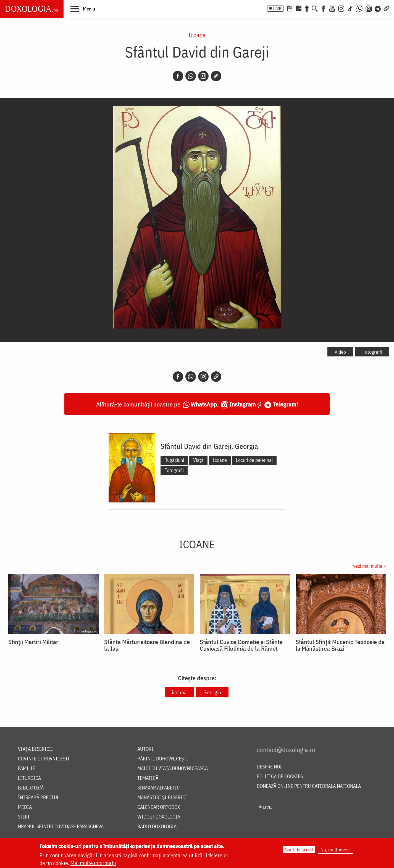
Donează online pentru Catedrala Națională (309, 786)
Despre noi (269, 767)
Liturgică (29, 778)
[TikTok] (350, 8)
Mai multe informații (93, 863)
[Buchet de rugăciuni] (307, 8)
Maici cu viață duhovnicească (173, 769)
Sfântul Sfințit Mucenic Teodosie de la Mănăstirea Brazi (340, 645)
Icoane (197, 35)
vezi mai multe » (369, 566)
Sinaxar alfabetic (158, 788)
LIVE (277, 9)
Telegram (285, 404)
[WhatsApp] (359, 8)
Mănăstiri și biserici (162, 798)
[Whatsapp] (191, 76)
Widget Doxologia (159, 817)
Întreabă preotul (39, 798)
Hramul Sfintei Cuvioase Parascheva (61, 827)
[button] (83, 9)
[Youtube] (332, 8)
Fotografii (372, 352)
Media (25, 807)
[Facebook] (323, 8)
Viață (198, 460)
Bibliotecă (31, 788)
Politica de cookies (280, 777)
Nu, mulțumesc (336, 850)
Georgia (212, 692)
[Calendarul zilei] (299, 8)
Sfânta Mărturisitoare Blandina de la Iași (147, 645)
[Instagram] (341, 8)
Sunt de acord (299, 850)
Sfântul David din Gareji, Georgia (209, 446)
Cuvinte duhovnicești (44, 759)
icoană (179, 692)
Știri (24, 817)
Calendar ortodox (159, 807)
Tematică (148, 778)
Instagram (243, 404)
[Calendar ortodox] (290, 8)
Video (340, 352)
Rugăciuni (174, 460)
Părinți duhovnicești (163, 759)
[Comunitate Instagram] (369, 8)
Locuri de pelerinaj (254, 460)
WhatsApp (204, 404)
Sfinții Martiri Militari (34, 642)
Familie (27, 769)
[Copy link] (216, 76)
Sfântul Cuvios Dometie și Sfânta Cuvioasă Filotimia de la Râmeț (241, 645)
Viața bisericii (36, 749)
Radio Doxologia (157, 827)
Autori (145, 749)
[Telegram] (378, 8)
